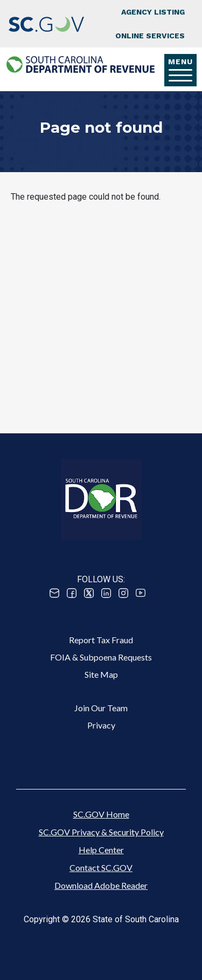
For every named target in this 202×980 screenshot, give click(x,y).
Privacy (101, 725)
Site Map (101, 674)
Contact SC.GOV (101, 867)
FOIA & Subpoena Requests (101, 657)
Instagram (123, 593)
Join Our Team (101, 708)
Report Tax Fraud (101, 640)
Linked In (106, 593)
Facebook (72, 593)
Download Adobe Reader (101, 885)
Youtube (141, 593)
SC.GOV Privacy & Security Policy (101, 832)
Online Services (150, 36)
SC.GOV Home (101, 814)
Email (54, 593)
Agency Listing (153, 12)
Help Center (101, 850)
